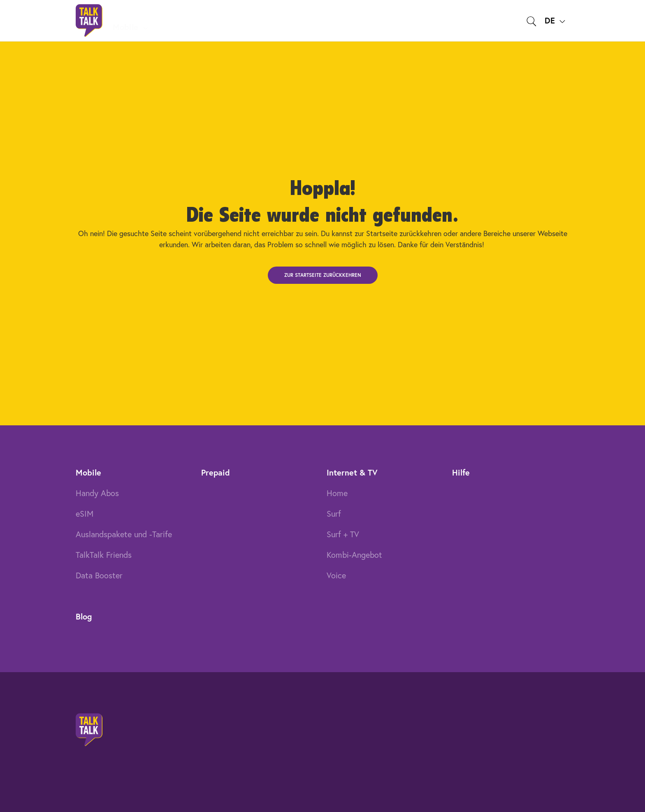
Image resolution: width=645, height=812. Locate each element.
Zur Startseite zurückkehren (323, 275)
